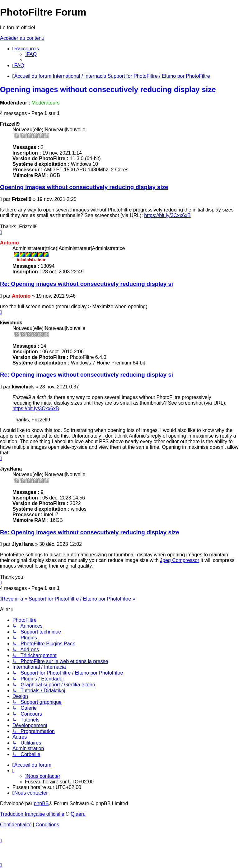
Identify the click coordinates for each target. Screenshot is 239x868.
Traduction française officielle (32, 814)
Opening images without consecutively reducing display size (108, 89)
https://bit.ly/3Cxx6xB (167, 215)
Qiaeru (78, 814)
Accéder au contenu (22, 38)
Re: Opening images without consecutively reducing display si (87, 284)
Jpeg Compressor (180, 560)
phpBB (41, 803)
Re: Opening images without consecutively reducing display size (90, 532)
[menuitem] (31, 54)
